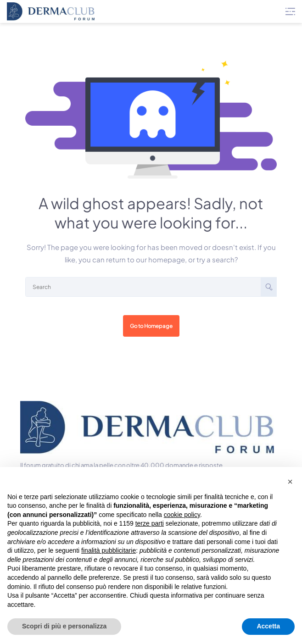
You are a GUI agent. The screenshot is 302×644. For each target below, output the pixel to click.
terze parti (150, 523)
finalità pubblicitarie (109, 550)
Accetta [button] (268, 626)
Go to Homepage (151, 326)
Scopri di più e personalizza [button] (64, 626)
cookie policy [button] (182, 515)
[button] (290, 482)
